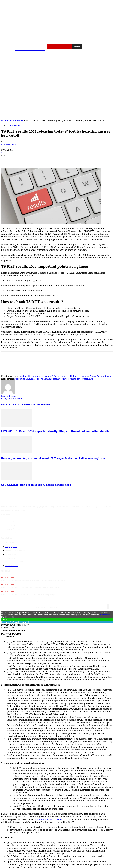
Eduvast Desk (9, 144)
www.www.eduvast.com (48, 818)
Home (4, 120)
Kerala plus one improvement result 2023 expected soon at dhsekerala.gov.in (53, 458)
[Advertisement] (57, 97)
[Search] (77, 47)
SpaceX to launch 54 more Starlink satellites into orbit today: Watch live (54, 379)
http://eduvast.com (11, 399)
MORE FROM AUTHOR (38, 404)
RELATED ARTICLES (13, 404)
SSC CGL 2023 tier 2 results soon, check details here (36, 485)
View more (105, 614)
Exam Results (16, 120)
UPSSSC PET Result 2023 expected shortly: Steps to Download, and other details (55, 431)
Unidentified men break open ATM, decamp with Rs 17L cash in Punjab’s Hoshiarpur (65, 376)
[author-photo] (8, 393)
